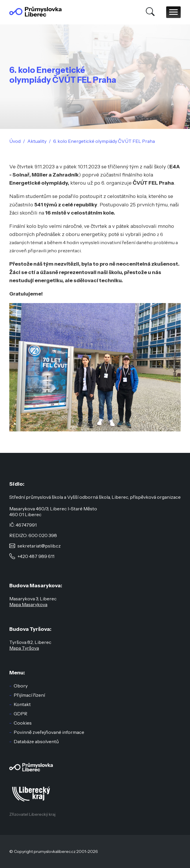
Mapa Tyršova (24, 648)
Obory (21, 686)
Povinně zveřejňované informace (49, 732)
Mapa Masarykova (28, 604)
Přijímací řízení (29, 695)
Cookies (23, 723)
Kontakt (22, 704)
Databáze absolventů (36, 741)
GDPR (20, 714)
